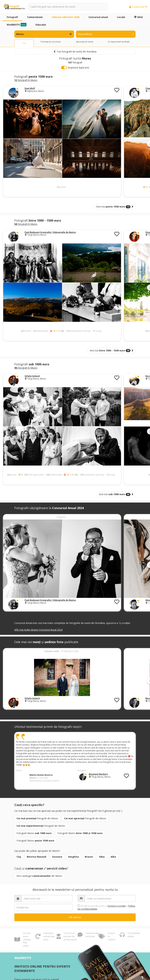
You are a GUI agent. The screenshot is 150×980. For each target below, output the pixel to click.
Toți (24, 43)
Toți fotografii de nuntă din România (75, 52)
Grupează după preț (75, 68)
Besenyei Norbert (98, 774)
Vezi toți (115, 207)
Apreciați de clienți (85, 42)
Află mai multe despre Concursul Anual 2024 (38, 630)
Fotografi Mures (34, 833)
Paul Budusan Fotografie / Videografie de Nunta (50, 232)
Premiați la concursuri (51, 42)
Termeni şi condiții (116, 906)
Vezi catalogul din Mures (39, 876)
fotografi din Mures (37, 818)
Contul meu (138, 7)
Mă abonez (75, 917)
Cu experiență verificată (119, 42)
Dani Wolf (30, 88)
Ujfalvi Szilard (32, 376)
